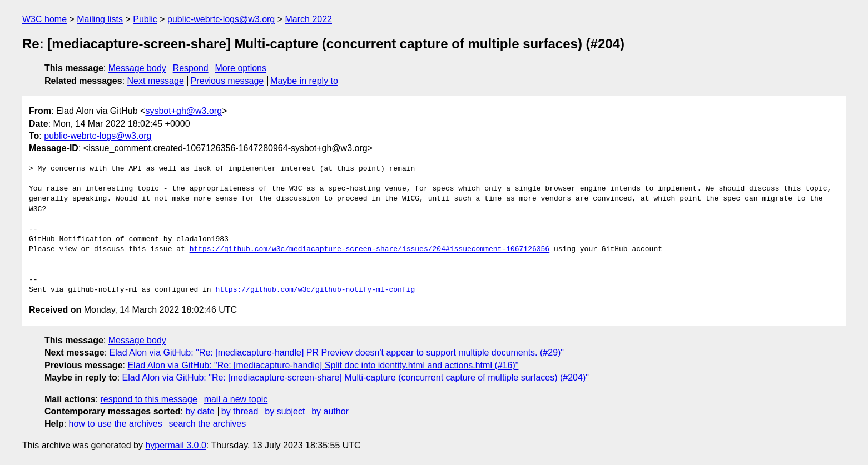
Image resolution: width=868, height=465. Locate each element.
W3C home (44, 19)
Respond (191, 68)
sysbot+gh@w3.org (183, 111)
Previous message (227, 81)
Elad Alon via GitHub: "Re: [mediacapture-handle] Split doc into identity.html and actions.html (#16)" (323, 365)
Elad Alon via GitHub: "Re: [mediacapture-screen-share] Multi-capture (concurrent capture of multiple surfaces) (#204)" (356, 377)
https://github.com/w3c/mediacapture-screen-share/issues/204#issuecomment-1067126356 (369, 249)
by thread (240, 411)
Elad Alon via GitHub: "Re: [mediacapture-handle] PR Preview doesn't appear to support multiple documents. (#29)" (337, 352)
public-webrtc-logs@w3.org (221, 19)
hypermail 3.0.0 (175, 445)
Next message (156, 81)
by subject (285, 411)
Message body (137, 68)
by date (200, 411)
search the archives (208, 424)
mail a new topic (236, 399)
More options (241, 68)
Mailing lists (100, 19)
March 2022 (309, 19)
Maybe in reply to (304, 81)
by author (330, 411)
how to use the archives (116, 424)
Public (145, 19)
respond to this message (148, 399)
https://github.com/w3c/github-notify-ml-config (315, 290)
